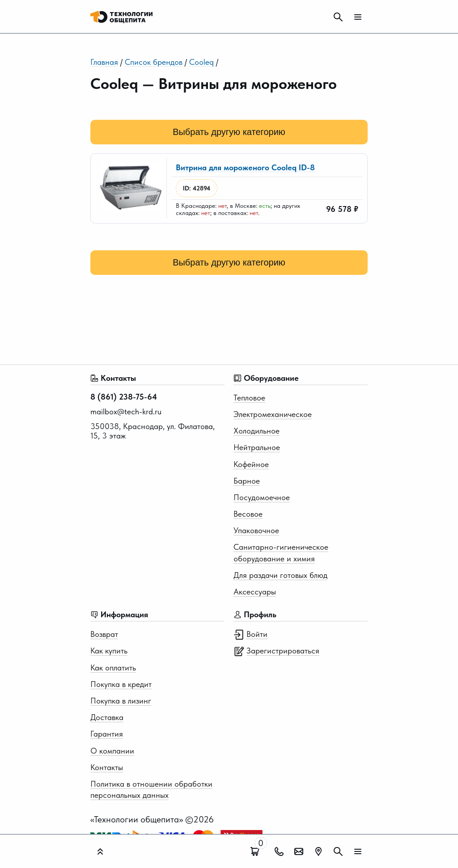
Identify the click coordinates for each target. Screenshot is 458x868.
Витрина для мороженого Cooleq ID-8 (245, 167)
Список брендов (154, 62)
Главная (104, 62)
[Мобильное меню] (358, 17)
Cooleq (201, 62)
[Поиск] (338, 17)
